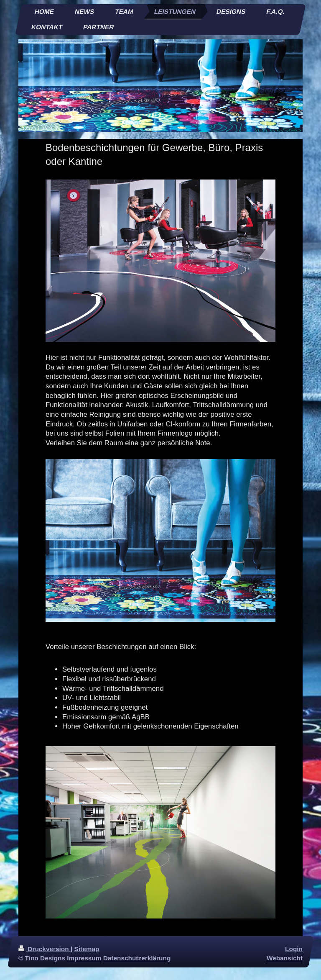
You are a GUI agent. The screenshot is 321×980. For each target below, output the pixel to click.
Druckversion (45, 949)
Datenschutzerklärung (137, 958)
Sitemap (87, 949)
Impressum (84, 958)
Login (294, 949)
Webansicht (285, 958)
